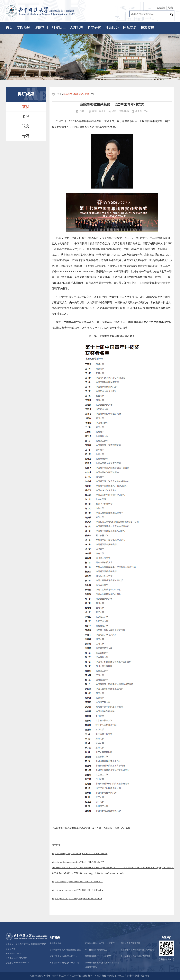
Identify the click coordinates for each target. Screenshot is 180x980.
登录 (170, 8)
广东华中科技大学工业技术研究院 (100, 943)
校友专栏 (148, 28)
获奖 (26, 107)
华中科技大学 (55, 943)
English (161, 8)
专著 (26, 136)
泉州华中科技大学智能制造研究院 (135, 956)
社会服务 (112, 28)
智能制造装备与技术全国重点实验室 (65, 950)
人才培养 (77, 28)
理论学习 (41, 28)
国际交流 (130, 28)
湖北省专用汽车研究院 (130, 943)
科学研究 (94, 28)
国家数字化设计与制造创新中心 (63, 956)
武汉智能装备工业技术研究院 (98, 956)
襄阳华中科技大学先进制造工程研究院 (137, 950)
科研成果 (78, 94)
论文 (26, 126)
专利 (26, 117)
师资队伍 (59, 28)
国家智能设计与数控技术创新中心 (64, 963)
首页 (9, 28)
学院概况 (23, 28)
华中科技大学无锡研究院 (96, 950)
